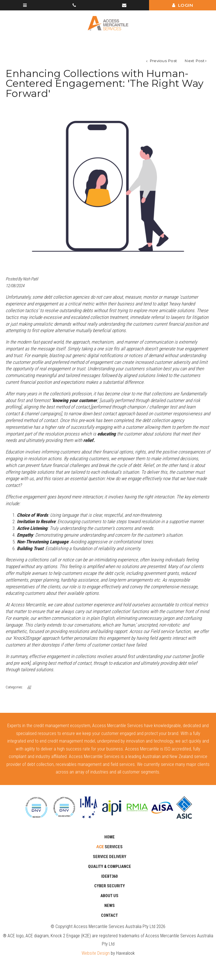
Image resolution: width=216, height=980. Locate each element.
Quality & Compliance (110, 867)
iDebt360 (109, 876)
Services (113, 847)
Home (110, 837)
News (110, 906)
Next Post (194, 61)
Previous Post (163, 61)
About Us (109, 896)
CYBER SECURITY (110, 886)
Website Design (96, 953)
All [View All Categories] (29, 687)
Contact (109, 916)
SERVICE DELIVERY (110, 857)
